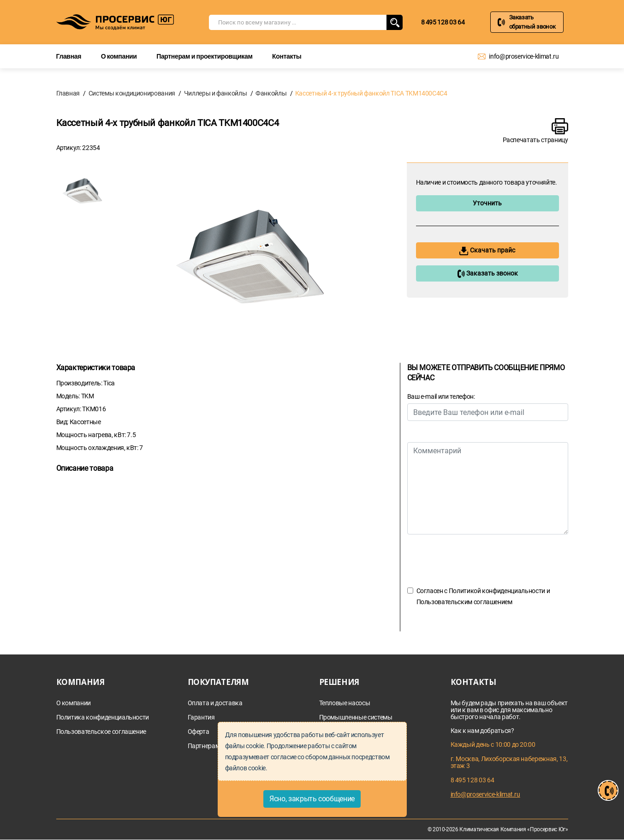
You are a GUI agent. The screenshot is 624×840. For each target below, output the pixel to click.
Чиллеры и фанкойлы (216, 93)
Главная (69, 56)
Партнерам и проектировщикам (204, 56)
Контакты (287, 56)
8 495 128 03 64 (443, 22)
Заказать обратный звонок (532, 22)
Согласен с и (483, 596)
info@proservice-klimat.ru (524, 56)
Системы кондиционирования (132, 93)
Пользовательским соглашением (464, 602)
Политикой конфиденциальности (497, 591)
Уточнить (487, 203)
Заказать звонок (487, 274)
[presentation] (477, 560)
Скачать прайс (487, 251)
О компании (119, 56)
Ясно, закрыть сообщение (312, 799)
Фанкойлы (271, 93)
